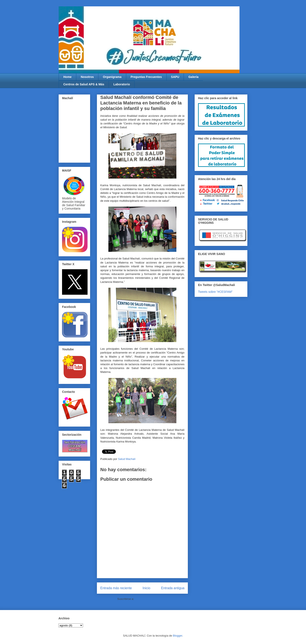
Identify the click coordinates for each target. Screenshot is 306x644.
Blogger (178, 636)
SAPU (175, 77)
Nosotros (87, 77)
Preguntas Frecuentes (146, 77)
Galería (193, 77)
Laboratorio (122, 84)
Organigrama (112, 77)
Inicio (146, 588)
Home (67, 77)
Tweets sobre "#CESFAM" (215, 292)
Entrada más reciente (116, 588)
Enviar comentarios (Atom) (151, 599)
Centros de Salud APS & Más (84, 84)
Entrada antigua (173, 588)
